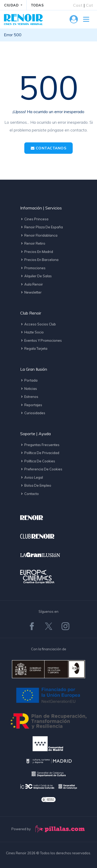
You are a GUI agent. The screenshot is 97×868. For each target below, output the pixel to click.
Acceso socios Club (38, 324)
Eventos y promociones (41, 340)
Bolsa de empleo (36, 485)
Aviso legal (32, 477)
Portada (29, 380)
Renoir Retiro (33, 243)
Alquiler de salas (36, 276)
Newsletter (31, 292)
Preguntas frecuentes (40, 445)
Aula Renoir (32, 284)
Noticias (29, 389)
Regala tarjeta (34, 348)
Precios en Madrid (37, 252)
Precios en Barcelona (39, 260)
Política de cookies (38, 461)
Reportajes (31, 405)
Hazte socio (32, 332)
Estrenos (29, 397)
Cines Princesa (34, 219)
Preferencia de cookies (41, 469)
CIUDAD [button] (12, 5)
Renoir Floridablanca (39, 235)
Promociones (33, 268)
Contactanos (49, 148)
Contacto (29, 494)
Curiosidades (33, 413)
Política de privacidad (40, 453)
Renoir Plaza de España (42, 227)
